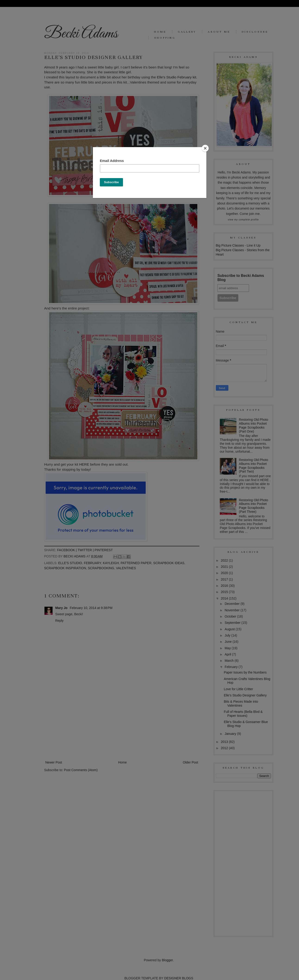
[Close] (205, 148)
